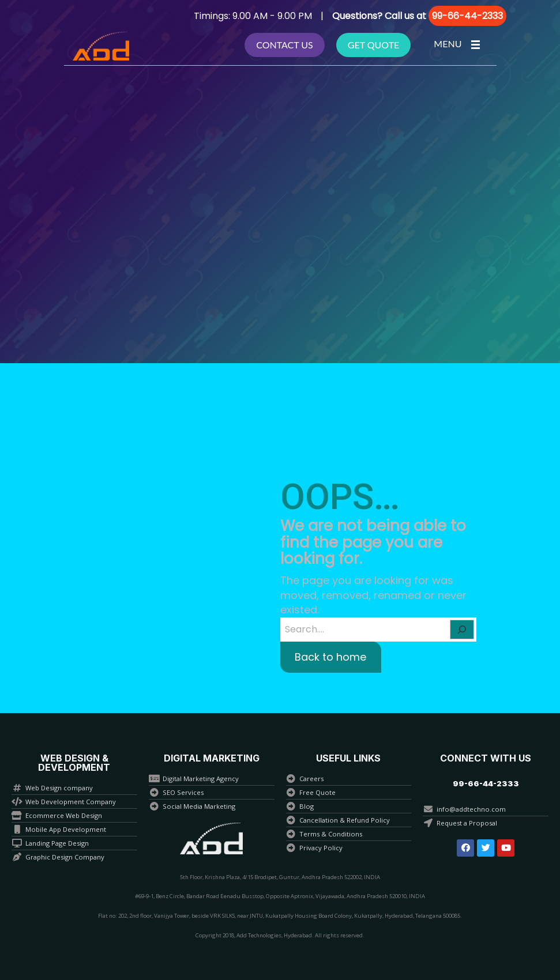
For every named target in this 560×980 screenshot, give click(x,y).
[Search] (462, 630)
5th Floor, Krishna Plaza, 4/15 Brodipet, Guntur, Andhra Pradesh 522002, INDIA (280, 877)
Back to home (330, 657)
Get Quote (374, 45)
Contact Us (285, 45)
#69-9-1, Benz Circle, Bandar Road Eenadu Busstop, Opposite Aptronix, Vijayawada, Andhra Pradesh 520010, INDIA (280, 896)
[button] (486, 784)
